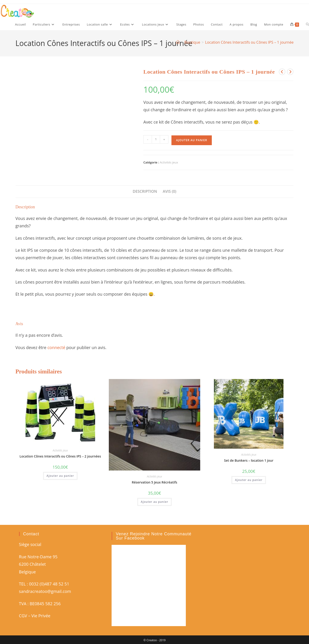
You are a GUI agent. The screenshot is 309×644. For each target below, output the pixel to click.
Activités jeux (169, 162)
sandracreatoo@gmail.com (45, 591)
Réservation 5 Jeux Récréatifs (154, 482)
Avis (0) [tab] (170, 191)
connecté (56, 347)
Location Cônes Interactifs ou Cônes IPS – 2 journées (60, 456)
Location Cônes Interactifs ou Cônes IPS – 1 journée (249, 42)
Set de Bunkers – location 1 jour (249, 460)
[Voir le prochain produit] (290, 72)
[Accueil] (178, 42)
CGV (23, 616)
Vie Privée (41, 616)
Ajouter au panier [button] (60, 476)
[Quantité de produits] (156, 139)
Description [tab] (145, 191)
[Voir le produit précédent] (282, 72)
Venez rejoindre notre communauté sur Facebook (154, 536)
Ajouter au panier (192, 140)
